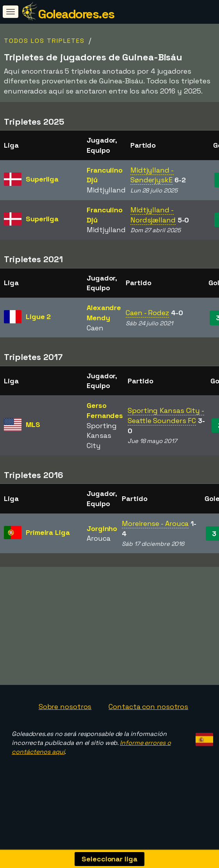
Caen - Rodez (147, 313)
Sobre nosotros (65, 721)
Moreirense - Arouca (155, 523)
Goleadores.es (76, 14)
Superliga (42, 179)
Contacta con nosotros (148, 721)
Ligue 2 (38, 317)
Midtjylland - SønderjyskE (152, 175)
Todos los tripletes (44, 41)
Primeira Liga (48, 532)
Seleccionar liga (109, 859)
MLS (33, 424)
